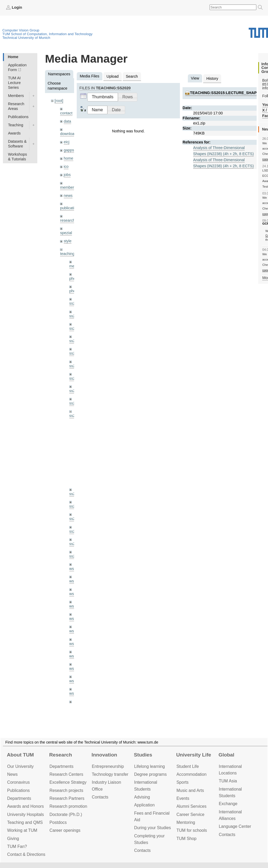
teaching (67, 254)
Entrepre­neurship (108, 766)
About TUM (20, 755)
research (67, 220)
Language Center (235, 826)
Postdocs (58, 822)
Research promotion (68, 806)
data (67, 121)
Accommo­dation (192, 774)
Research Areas (16, 106)
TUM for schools (192, 830)
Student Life (188, 766)
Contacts (100, 797)
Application (144, 805)
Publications (18, 117)
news (68, 196)
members (68, 187)
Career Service (190, 814)
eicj (67, 142)
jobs (67, 175)
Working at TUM (22, 830)
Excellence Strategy (68, 782)
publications (70, 208)
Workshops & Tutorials (17, 157)
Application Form (17, 67)
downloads (69, 134)
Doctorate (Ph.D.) (66, 814)
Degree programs (150, 774)
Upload (113, 76)
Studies (143, 755)
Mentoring (186, 822)
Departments (19, 798)
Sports (183, 782)
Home (13, 57)
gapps (69, 150)
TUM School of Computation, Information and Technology (47, 34)
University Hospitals (26, 814)
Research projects (66, 790)
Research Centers (66, 774)
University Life (194, 755)
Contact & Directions (26, 854)
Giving (13, 839)
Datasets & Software (17, 144)
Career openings (65, 830)
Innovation (104, 755)
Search (132, 76)
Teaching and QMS (25, 822)
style (68, 241)
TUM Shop (187, 839)
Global (226, 755)
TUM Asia (228, 781)
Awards (14, 133)
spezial (66, 233)
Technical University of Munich (26, 38)
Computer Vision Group (21, 30)
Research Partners (67, 798)
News (12, 774)
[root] (59, 101)
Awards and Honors (26, 806)
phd (72, 278)
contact (66, 113)
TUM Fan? (17, 846)
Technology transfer (110, 774)
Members (16, 96)
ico (66, 166)
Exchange (228, 804)
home (69, 158)
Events (183, 798)
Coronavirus (18, 782)
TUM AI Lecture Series (14, 83)
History (212, 78)
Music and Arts (190, 790)
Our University (20, 766)
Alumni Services (191, 806)
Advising (142, 797)
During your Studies (153, 828)
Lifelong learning (149, 766)
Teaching (16, 125)
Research (61, 755)
